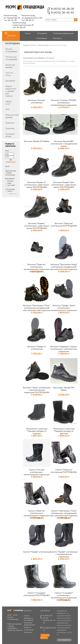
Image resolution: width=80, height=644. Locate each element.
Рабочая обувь (9, 74)
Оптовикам (42, 33)
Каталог (12, 36)
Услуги (28, 33)
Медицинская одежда (12, 116)
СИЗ (7, 109)
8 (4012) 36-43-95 (63, 13)
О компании (42, 38)
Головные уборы (10, 135)
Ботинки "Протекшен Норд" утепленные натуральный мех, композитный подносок (64, 267)
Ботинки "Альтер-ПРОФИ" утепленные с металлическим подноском (64, 103)
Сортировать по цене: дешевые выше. (39, 61)
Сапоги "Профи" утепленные (37, 552)
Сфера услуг (8, 103)
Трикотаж (10, 128)
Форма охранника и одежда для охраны (11, 91)
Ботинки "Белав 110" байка (37, 141)
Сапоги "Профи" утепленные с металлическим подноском (64, 554)
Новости (27, 627)
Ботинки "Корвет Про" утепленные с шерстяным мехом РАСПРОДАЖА (64, 185)
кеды (8, 183)
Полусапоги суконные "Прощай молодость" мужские (37, 431)
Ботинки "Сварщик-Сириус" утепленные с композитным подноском (64, 349)
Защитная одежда (10, 66)
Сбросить (14, 194)
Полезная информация (63, 33)
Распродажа (13, 44)
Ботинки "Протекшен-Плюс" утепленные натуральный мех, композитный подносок (37, 308)
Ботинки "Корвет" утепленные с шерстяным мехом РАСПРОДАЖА (37, 226)
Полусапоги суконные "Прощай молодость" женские (64, 431)
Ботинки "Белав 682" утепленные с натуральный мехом (64, 144)
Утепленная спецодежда (11, 58)
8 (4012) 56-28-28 (62, 9)
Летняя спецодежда (11, 50)
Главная (26, 45)
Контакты (57, 38)
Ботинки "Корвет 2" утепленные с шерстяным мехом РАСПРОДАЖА (37, 185)
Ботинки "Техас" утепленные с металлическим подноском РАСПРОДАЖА (37, 390)
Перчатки (10, 123)
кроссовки (10, 185)
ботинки (9, 181)
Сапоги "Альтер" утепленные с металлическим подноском (37, 472)
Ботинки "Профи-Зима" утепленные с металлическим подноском (64, 308)
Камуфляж (10, 81)
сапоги (9, 191)
